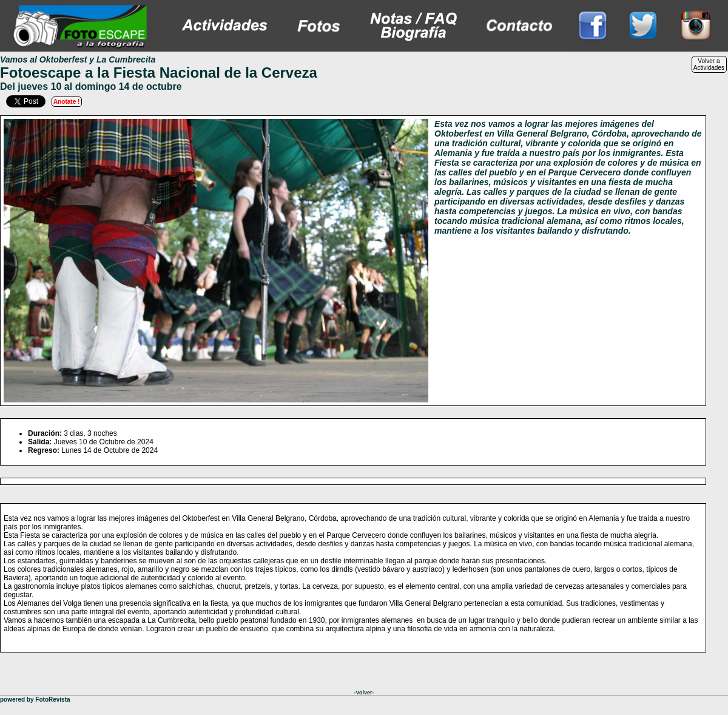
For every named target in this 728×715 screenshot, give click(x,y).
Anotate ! (66, 102)
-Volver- (364, 693)
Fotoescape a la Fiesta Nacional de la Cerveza (159, 73)
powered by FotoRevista (35, 700)
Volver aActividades (709, 64)
